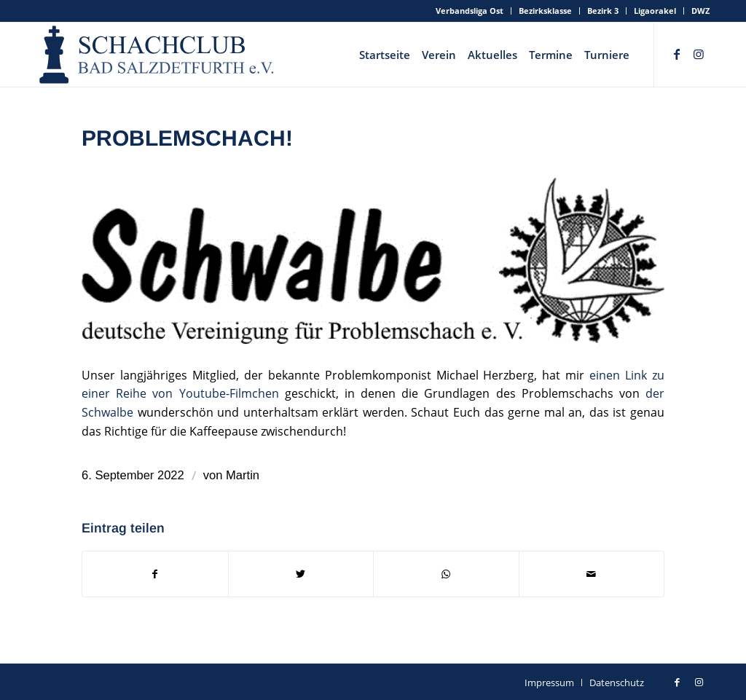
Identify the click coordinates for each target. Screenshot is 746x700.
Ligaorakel (655, 11)
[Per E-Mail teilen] (592, 574)
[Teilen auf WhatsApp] (446, 574)
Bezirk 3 (603, 11)
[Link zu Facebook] (677, 54)
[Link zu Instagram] (699, 54)
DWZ (700, 11)
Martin (243, 475)
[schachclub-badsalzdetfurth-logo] (158, 55)
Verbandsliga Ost (470, 11)
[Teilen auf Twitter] (301, 574)
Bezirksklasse (545, 11)
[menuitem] (470, 11)
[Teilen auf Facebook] (155, 574)
